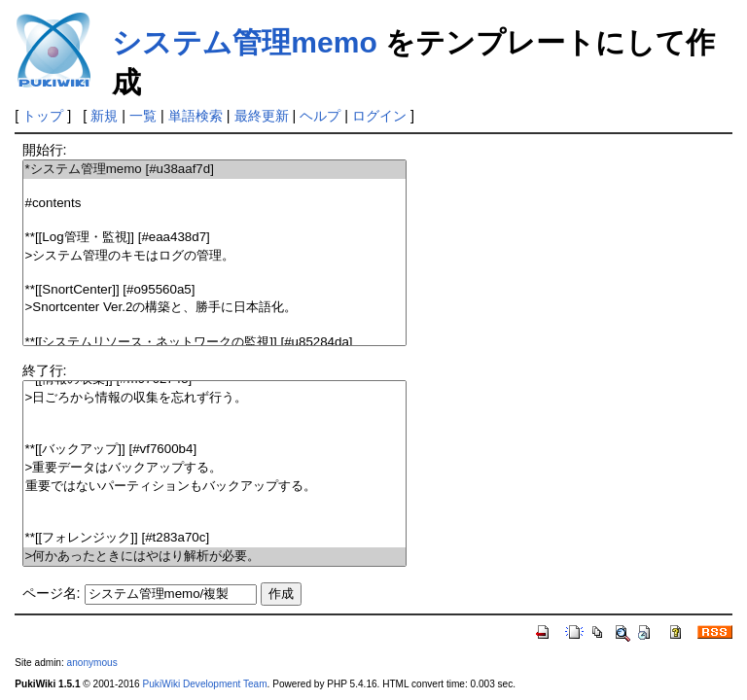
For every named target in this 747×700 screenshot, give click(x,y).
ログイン (379, 116)
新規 (104, 116)
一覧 (143, 116)
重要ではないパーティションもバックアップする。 (215, 487)
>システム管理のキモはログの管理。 (215, 256)
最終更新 (262, 116)
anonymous (92, 663)
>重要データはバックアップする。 (215, 468)
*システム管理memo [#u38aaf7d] (215, 170)
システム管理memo (244, 42)
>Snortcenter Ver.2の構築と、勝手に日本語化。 (215, 308)
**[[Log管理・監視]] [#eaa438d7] (215, 238)
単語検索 (196, 116)
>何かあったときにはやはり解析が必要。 (215, 557)
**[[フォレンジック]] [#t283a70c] (215, 538)
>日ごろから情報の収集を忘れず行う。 (215, 398)
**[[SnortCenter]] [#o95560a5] (215, 290)
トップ (43, 116)
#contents (215, 204)
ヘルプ (320, 116)
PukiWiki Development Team (205, 684)
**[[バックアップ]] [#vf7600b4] (215, 450)
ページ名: (52, 593)
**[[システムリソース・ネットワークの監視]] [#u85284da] (215, 343)
